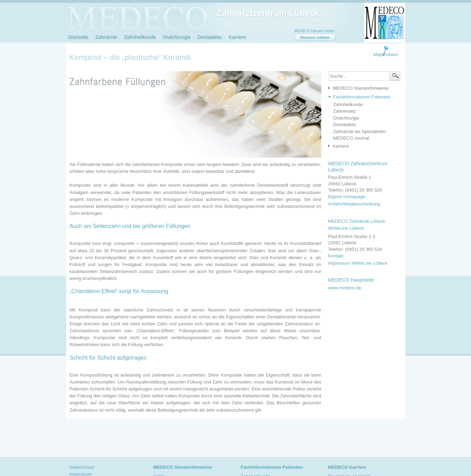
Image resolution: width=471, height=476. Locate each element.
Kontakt (336, 256)
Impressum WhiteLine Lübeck (358, 263)
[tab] (363, 89)
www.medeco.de (345, 288)
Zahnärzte (106, 37)
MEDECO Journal (351, 138)
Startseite (78, 37)
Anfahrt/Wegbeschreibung (354, 204)
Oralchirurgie (177, 37)
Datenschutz (82, 467)
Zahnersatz (345, 111)
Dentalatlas (210, 37)
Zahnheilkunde (140, 37)
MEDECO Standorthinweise (361, 88)
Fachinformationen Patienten (362, 97)
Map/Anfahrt (386, 55)
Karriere (237, 37)
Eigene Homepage (347, 197)
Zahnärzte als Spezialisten (360, 131)
